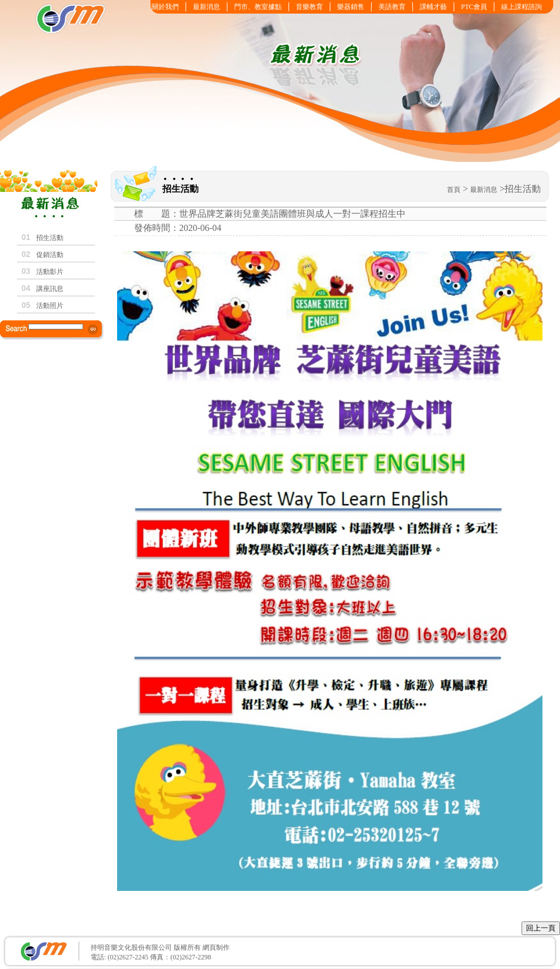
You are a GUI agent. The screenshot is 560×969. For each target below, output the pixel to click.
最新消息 (206, 7)
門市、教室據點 (258, 7)
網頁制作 (215, 947)
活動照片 (50, 306)
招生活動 (50, 238)
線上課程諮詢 (522, 7)
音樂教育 (309, 7)
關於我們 (165, 7)
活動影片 (50, 272)
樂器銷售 (351, 7)
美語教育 (392, 7)
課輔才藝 (433, 7)
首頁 (454, 190)
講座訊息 (50, 289)
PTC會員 (474, 7)
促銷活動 (50, 255)
